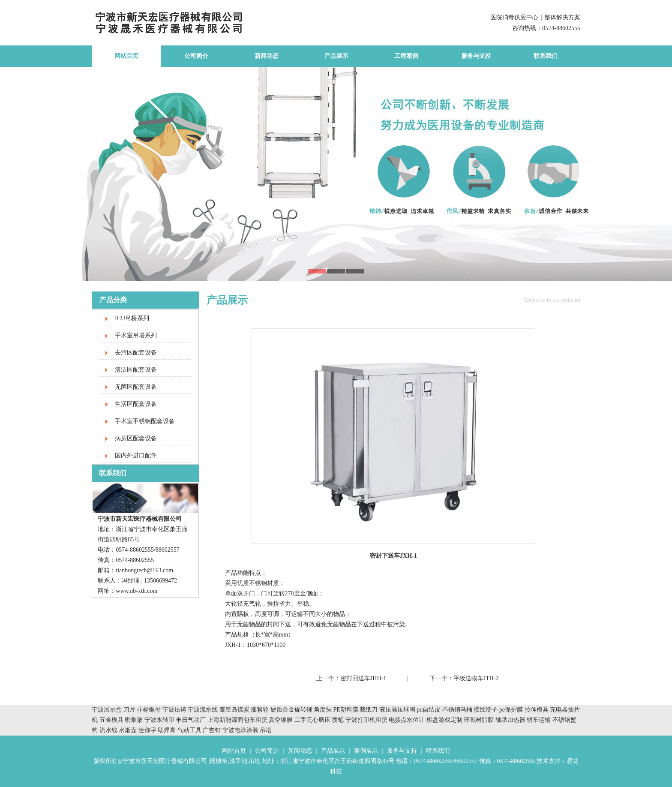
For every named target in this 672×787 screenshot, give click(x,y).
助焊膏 (167, 730)
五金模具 (112, 720)
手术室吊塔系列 (136, 335)
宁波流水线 (203, 710)
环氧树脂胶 (479, 720)
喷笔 (338, 720)
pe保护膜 (511, 710)
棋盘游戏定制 (444, 720)
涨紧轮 (260, 710)
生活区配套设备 (136, 404)
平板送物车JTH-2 (476, 678)
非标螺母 (149, 710)
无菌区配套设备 (136, 387)
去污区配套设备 (136, 353)
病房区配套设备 (136, 438)
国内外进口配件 (136, 455)
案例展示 (366, 751)
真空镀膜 (281, 720)
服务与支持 (476, 56)
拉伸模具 (537, 710)
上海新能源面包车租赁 (238, 720)
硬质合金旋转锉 (291, 710)
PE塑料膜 (346, 710)
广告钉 (212, 730)
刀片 (129, 710)
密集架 (135, 720)
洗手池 (238, 761)
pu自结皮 (429, 710)
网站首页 (126, 56)
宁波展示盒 (107, 710)
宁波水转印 (160, 720)
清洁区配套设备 (136, 370)
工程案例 (406, 56)
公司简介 (196, 56)
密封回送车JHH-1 (363, 678)
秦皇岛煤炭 (234, 710)
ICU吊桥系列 (132, 318)
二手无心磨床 (312, 720)
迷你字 (147, 730)
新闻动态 (267, 56)
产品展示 (336, 56)
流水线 (108, 730)
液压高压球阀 (398, 710)
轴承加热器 (510, 720)
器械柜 (219, 761)
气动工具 (189, 730)
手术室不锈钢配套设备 (145, 421)
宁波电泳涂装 (240, 730)
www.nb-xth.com (136, 591)
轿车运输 (539, 720)
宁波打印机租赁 (366, 720)
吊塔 (266, 730)
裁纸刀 (369, 710)
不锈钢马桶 (458, 710)
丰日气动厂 (192, 720)
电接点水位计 (407, 720)
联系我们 (546, 56)
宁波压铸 (174, 710)
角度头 (323, 710)
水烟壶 (128, 730)
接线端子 (486, 710)
